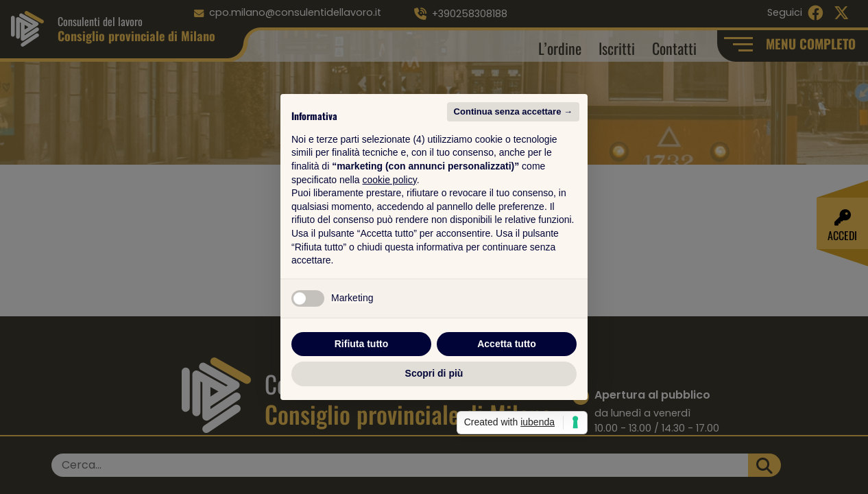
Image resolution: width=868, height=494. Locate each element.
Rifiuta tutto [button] (362, 344)
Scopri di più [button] (434, 373)
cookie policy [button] (390, 180)
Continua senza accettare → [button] (513, 111)
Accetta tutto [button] (507, 344)
